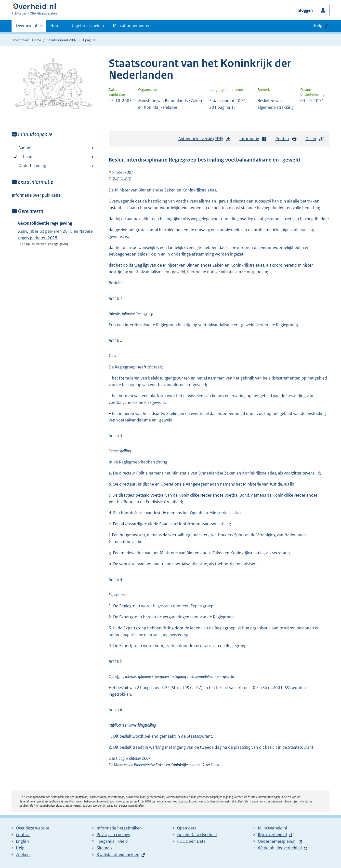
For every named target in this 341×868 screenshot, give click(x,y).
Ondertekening (32, 165)
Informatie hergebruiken (119, 828)
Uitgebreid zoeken (87, 26)
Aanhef (25, 148)
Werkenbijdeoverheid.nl (280, 848)
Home (56, 26)
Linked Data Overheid (197, 835)
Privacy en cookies (113, 835)
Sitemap (104, 848)
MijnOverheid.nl (272, 828)
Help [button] (318, 26)
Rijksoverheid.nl (272, 835)
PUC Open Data (191, 841)
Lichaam (23, 157)
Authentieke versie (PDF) (205, 140)
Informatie (253, 139)
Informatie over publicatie (36, 195)
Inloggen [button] (305, 10)
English (22, 841)
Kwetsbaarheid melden (118, 854)
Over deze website (33, 828)
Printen (286, 139)
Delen (315, 139)
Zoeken (23, 854)
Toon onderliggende (15, 156)
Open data (187, 828)
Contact (23, 835)
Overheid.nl (26, 27)
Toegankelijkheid (112, 841)
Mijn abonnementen (132, 26)
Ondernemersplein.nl (277, 841)
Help (20, 848)
